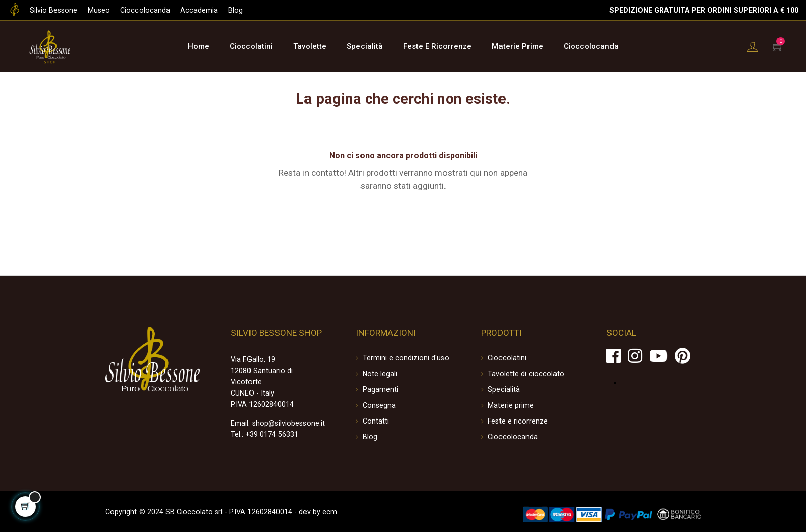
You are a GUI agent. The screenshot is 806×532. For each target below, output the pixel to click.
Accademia (193, 10)
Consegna (379, 405)
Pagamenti (380, 389)
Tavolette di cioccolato (524, 373)
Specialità (504, 389)
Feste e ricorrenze (517, 421)
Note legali (379, 373)
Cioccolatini (506, 357)
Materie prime (510, 405)
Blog (229, 10)
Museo (97, 10)
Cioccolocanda (142, 10)
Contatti (376, 421)
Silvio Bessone (53, 10)
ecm (320, 511)
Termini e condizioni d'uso (404, 357)
